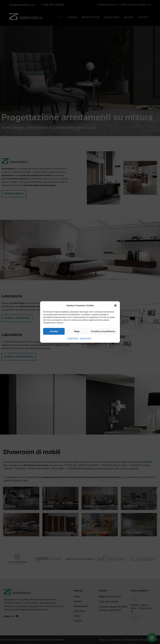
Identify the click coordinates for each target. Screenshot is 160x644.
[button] (115, 306)
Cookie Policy (73, 338)
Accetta (54, 331)
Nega (77, 331)
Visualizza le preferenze (103, 331)
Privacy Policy (86, 338)
